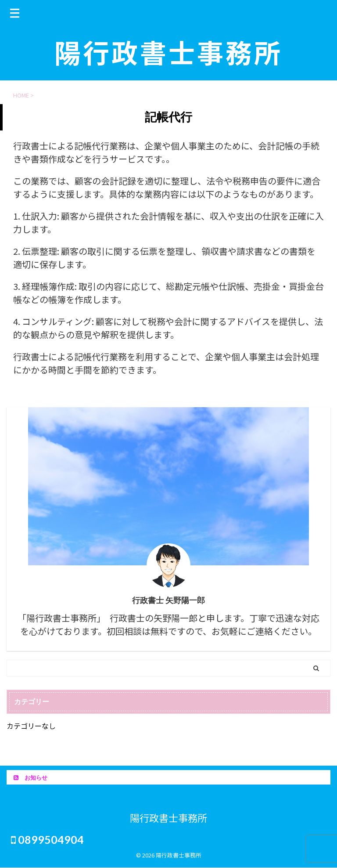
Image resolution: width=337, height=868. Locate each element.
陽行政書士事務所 (168, 52)
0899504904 (47, 839)
